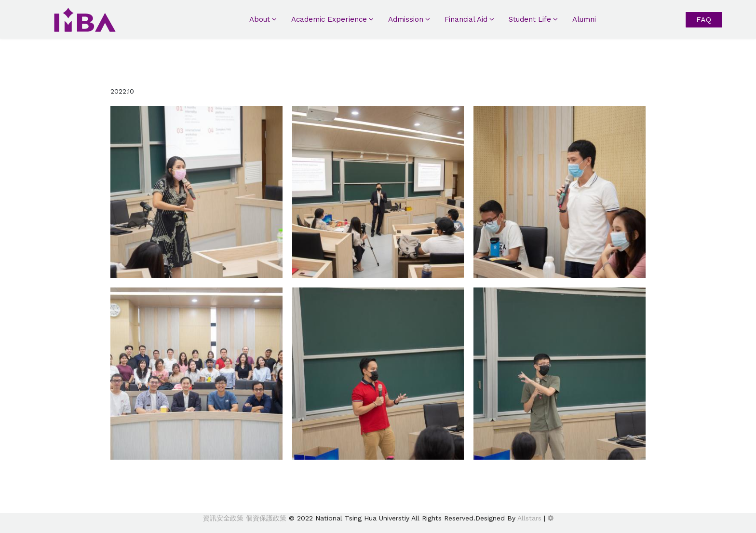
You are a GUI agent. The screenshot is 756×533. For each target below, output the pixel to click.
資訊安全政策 (223, 518)
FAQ (704, 20)
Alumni (584, 19)
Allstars (529, 518)
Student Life (530, 19)
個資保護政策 (265, 518)
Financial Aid (466, 19)
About (260, 19)
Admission (406, 19)
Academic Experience (329, 19)
